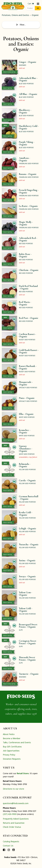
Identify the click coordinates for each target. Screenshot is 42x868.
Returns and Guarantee (14, 823)
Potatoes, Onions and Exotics (15, 15)
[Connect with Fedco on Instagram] (9, 850)
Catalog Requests (11, 841)
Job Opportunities (11, 751)
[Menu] (38, 4)
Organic (35, 15)
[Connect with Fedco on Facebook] (4, 850)
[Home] (13, 6)
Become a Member (12, 738)
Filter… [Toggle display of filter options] (21, 25)
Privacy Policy (9, 755)
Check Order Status (12, 827)
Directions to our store (13, 789)
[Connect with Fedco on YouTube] (14, 850)
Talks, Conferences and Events (17, 742)
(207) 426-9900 (10, 814)
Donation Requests (12, 759)
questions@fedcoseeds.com (16, 803)
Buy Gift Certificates (12, 747)
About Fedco (9, 734)
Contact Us (8, 846)
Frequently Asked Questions (16, 819)
